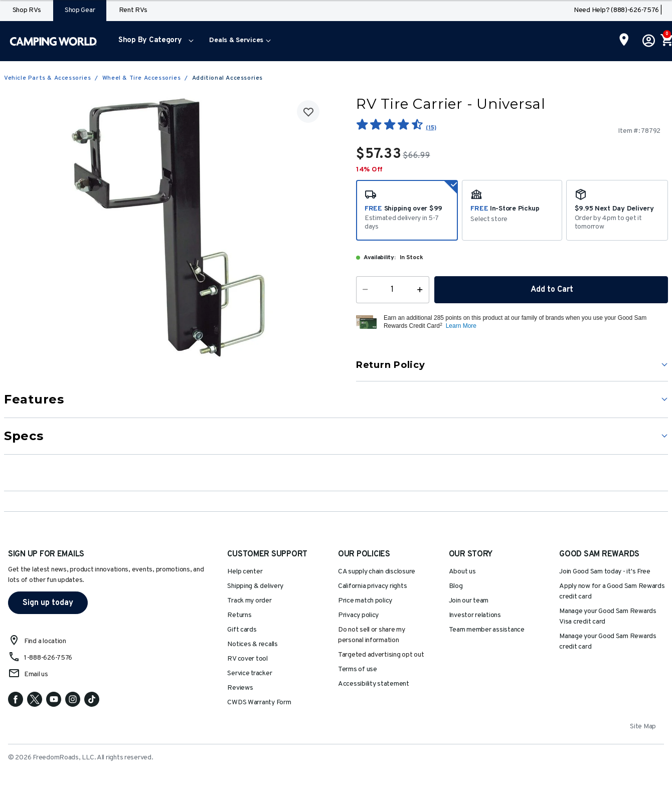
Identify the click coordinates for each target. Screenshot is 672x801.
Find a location (45, 641)
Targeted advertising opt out (381, 655)
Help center (245, 572)
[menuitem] (154, 41)
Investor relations (475, 615)
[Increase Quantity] (422, 290)
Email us (36, 674)
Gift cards (242, 630)
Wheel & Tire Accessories (141, 78)
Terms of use (358, 669)
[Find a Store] (624, 41)
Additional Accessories (227, 78)
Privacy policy (358, 615)
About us (462, 572)
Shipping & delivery (255, 586)
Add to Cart (551, 290)
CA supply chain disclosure (377, 572)
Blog (456, 586)
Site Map (643, 727)
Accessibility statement (374, 684)
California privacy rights (372, 586)
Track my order (249, 601)
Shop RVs (27, 10)
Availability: (380, 258)
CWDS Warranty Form (259, 703)
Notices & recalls (252, 644)
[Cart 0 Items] (666, 41)
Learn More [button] (461, 326)
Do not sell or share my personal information (372, 635)
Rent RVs (133, 10)
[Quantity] (393, 290)
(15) (431, 128)
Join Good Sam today (605, 572)
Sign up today (48, 603)
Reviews (240, 688)
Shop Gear (80, 10)
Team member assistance (487, 630)
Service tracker (249, 673)
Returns (239, 615)
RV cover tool (247, 659)
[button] (154, 41)
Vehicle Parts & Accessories (47, 78)
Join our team (469, 601)
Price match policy (365, 601)
